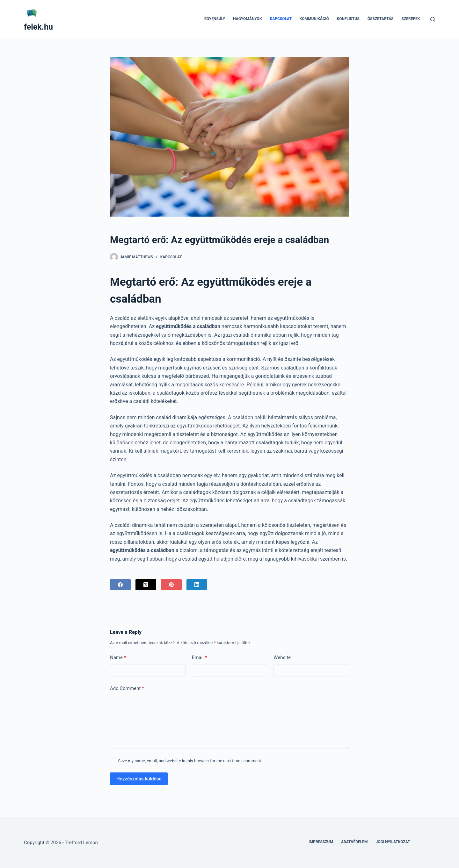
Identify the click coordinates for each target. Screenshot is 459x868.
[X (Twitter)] (146, 585)
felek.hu (38, 27)
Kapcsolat (281, 19)
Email (200, 658)
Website (282, 657)
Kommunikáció (314, 19)
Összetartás (381, 19)
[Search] (433, 19)
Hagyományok (247, 19)
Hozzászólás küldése (139, 779)
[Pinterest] (171, 585)
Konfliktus (348, 19)
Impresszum (321, 842)
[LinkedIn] (197, 585)
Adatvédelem (354, 842)
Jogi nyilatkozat (393, 842)
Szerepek (411, 19)
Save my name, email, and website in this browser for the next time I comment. (190, 761)
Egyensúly (215, 19)
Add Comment (127, 689)
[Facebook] (120, 585)
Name (118, 658)
